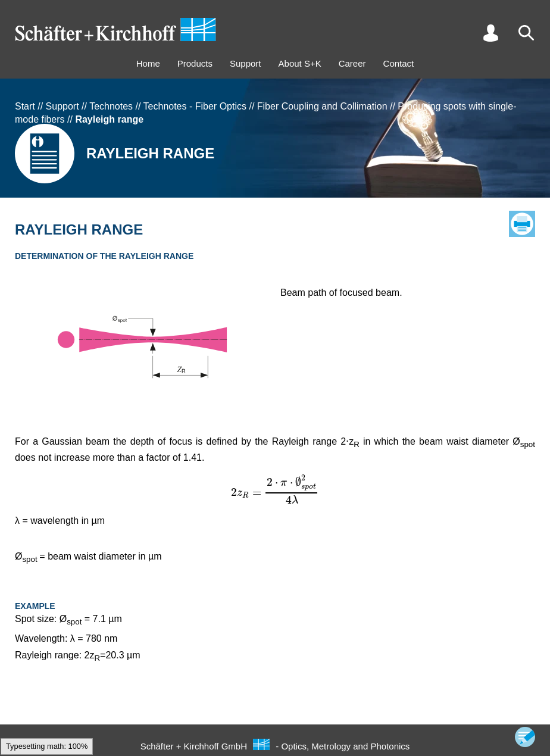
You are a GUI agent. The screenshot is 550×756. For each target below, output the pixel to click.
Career (352, 63)
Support (246, 63)
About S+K (300, 63)
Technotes (111, 106)
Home (148, 63)
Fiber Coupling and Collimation (322, 106)
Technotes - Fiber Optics (195, 106)
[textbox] (275, 489)
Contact (399, 63)
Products (195, 63)
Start (25, 106)
